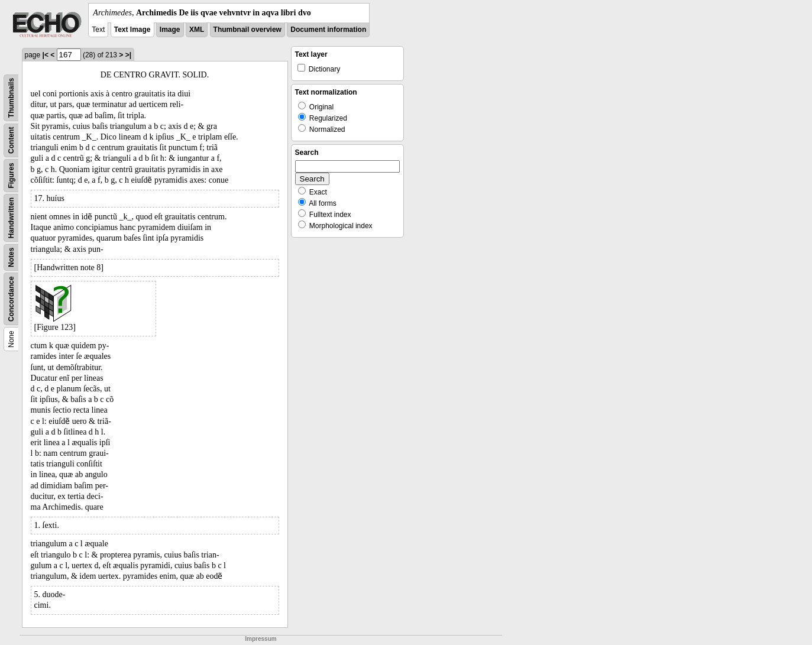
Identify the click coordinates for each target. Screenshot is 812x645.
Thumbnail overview (248, 30)
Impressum (261, 639)
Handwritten (11, 218)
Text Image (132, 30)
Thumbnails (11, 98)
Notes (11, 257)
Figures (11, 175)
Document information (328, 30)
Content (11, 140)
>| (128, 55)
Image (170, 30)
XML (197, 30)
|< (46, 55)
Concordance (11, 299)
